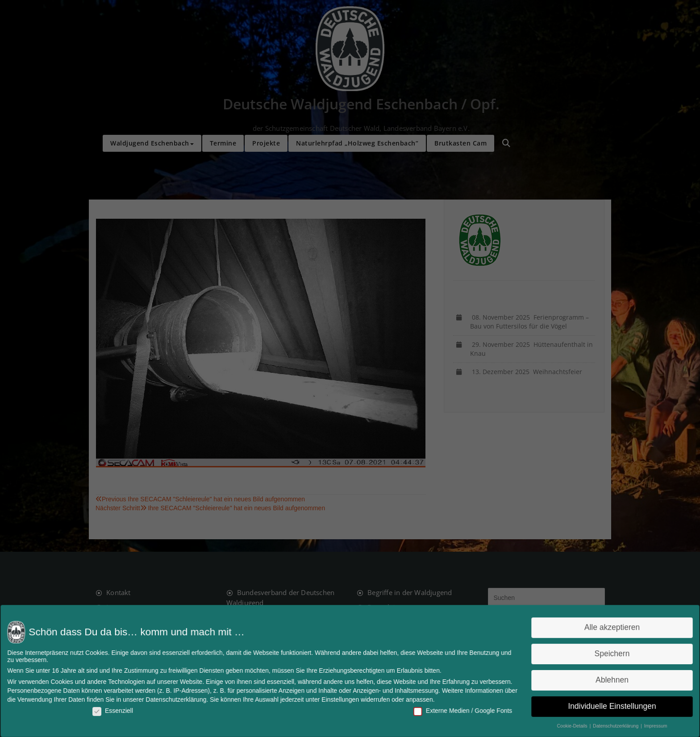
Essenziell (120, 710)
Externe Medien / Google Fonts (460, 710)
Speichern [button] (604, 654)
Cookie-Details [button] (566, 725)
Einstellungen (340, 698)
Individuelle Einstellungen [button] (604, 705)
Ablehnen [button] (604, 680)
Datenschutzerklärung (181, 698)
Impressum (646, 725)
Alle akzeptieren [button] (604, 629)
